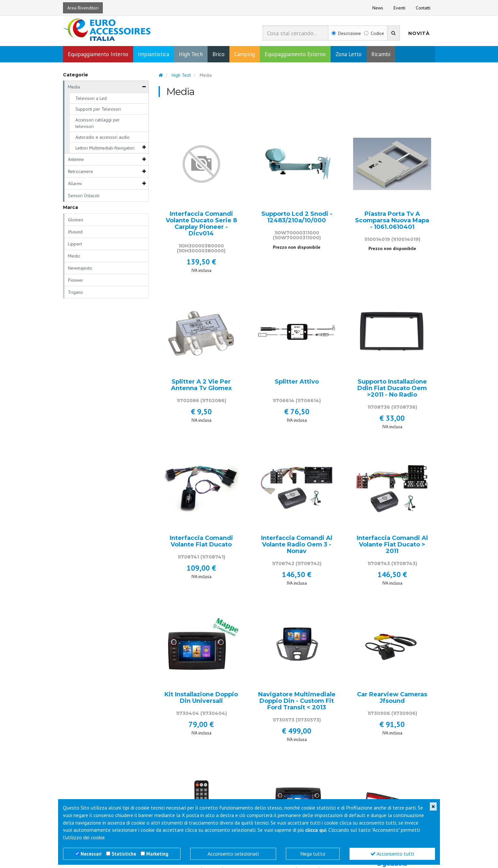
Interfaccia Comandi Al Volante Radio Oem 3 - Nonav (297, 545)
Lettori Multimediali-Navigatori (105, 149)
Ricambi (381, 55)
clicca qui (316, 830)
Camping (245, 55)
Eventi (399, 8)
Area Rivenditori (83, 8)
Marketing (157, 854)
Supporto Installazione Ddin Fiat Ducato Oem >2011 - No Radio (392, 389)
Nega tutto (313, 854)
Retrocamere (80, 172)
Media (74, 87)
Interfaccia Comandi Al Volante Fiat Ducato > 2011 (392, 545)
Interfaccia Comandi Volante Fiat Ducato (201, 542)
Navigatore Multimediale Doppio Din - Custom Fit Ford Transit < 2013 (297, 702)
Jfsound (75, 232)
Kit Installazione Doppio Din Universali (201, 699)
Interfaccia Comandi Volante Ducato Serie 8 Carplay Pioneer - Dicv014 (201, 224)
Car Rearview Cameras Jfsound (392, 699)
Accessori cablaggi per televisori (98, 124)
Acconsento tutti (392, 854)
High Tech (191, 55)
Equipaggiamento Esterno (295, 55)
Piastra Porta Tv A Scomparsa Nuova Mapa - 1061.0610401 (392, 221)
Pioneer (76, 281)
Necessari (91, 854)
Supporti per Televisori (98, 110)
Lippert (75, 245)
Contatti (423, 8)
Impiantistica (154, 55)
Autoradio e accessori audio (102, 138)
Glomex (76, 220)
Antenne (76, 160)
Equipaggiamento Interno (98, 55)
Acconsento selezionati (233, 854)
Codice (374, 33)
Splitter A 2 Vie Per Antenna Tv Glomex (201, 386)
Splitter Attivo (297, 383)
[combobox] (296, 33)
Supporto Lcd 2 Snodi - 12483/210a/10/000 (297, 218)
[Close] (433, 806)
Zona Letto (349, 55)
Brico (218, 55)
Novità (419, 33)
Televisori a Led (91, 99)
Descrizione (346, 33)
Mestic (74, 257)
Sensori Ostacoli (84, 196)
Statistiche (124, 854)
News (378, 8)
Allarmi (75, 184)
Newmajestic (80, 269)
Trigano (75, 293)
